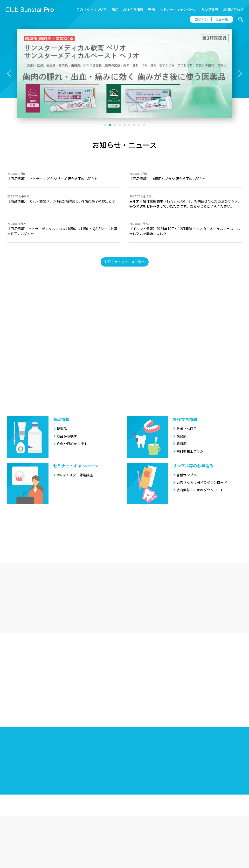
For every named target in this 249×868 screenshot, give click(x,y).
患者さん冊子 (187, 429)
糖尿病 (181, 436)
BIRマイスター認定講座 (75, 475)
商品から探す (67, 436)
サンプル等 (210, 9)
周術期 (181, 444)
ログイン (201, 19)
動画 (152, 9)
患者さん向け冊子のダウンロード (202, 482)
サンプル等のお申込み (193, 466)
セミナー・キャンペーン (178, 9)
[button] (105, 125)
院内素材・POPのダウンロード (200, 490)
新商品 (62, 429)
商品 (115, 9)
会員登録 (222, 19)
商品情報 (61, 419)
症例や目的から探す (72, 444)
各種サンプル (187, 475)
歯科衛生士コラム (190, 451)
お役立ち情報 (133, 9)
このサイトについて (91, 9)
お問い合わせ (233, 9)
